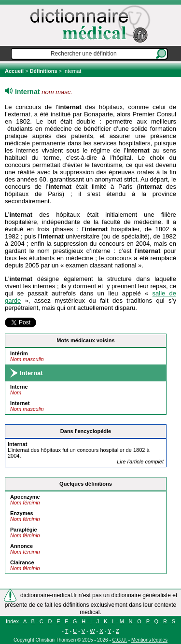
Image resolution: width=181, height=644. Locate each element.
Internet (20, 403)
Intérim (19, 353)
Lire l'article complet (140, 462)
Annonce (21, 546)
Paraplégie (24, 530)
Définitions (44, 71)
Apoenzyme (25, 497)
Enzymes (22, 513)
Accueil (15, 71)
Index (12, 621)
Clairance (22, 562)
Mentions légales (149, 640)
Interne (19, 387)
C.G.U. (120, 640)
